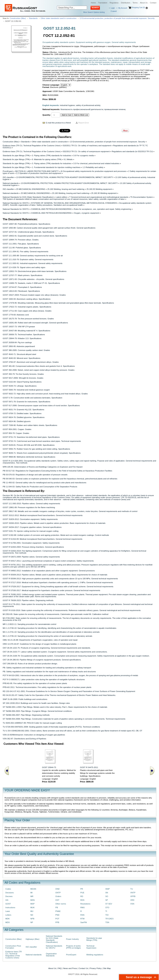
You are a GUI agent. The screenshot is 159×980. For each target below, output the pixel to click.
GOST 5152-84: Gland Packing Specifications (22, 382)
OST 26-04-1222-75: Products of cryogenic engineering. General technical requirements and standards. (47, 648)
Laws (8, 911)
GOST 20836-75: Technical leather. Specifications (24, 334)
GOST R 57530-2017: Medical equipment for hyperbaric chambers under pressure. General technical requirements (51, 590)
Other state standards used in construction (59, 18)
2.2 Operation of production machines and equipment (39, 173)
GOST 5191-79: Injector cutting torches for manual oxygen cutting (31, 531)
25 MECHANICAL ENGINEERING (31, 189)
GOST (8, 904)
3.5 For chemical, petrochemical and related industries (96, 163)
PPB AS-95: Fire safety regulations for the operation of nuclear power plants (35, 683)
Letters (8, 915)
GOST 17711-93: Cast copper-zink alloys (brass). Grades (27, 311)
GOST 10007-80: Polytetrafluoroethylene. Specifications (26, 224)
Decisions (10, 893)
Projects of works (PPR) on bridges (73, 947)
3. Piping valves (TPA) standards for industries (52, 156)
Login (113, 8)
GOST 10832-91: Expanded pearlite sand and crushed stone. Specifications (35, 236)
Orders (58, 896)
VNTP (133, 893)
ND (32, 915)
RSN (82, 915)
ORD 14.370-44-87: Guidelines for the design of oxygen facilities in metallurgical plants (39, 644)
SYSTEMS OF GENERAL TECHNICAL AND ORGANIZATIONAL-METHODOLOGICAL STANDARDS (74, 203)
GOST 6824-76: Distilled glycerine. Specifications (24, 417)
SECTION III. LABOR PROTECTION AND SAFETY (37, 171)
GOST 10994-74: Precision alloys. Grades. (21, 240)
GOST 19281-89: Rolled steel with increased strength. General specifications (35, 323)
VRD (132, 900)
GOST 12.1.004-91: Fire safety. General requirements (25, 252)
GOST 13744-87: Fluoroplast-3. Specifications (22, 287)
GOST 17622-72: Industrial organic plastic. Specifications (27, 307)
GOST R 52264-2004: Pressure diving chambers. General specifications (33, 547)
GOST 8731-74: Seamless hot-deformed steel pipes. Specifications (31, 437)
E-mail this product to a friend (58, 123)
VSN (132, 904)
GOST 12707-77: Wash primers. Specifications (23, 275)
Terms (135, 3)
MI (31, 893)
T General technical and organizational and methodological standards (99, 197)
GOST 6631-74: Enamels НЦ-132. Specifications (23, 410)
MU (32, 911)
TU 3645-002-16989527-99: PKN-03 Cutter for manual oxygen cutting (32, 723)
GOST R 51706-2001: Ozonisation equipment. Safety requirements (31, 543)
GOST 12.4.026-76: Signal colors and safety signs (24, 267)
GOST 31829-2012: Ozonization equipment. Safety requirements (30, 519)
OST (57, 900)
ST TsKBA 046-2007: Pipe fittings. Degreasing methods (26, 715)
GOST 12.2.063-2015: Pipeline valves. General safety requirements (31, 504)
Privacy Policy (96, 968)
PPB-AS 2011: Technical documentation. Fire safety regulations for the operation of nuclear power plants (47, 687)
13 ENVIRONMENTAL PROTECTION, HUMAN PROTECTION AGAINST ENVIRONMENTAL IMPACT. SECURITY (65, 177)
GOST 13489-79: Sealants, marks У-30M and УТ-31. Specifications (31, 283)
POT (57, 919)
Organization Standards (51, 955)
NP (32, 922)
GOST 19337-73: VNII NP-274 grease (19, 327)
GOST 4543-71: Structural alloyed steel (19, 354)
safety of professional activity (88, 105)
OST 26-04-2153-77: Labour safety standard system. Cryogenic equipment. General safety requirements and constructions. (55, 652)
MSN (32, 900)
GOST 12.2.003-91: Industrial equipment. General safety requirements (33, 263)
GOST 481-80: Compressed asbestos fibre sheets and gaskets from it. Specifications (39, 366)
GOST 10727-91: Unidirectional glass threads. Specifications (28, 232)
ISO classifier (8, 177)
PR (82, 889)
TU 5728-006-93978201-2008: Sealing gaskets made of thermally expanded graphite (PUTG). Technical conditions (51, 727)
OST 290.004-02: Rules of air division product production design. (30, 664)
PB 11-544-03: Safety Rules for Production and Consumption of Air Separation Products (40, 487)
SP (107, 900)
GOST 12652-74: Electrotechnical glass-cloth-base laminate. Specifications (35, 271)
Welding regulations (95, 955)
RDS (82, 900)
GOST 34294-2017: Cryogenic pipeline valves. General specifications (32, 527)
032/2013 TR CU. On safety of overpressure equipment (86, 151)
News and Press (70, 968)
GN (7, 900)
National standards (11, 183)
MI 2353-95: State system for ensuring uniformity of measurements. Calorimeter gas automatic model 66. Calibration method (55, 614)
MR (32, 896)
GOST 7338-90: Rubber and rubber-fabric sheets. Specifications (30, 425)
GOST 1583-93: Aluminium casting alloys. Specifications (27, 299)
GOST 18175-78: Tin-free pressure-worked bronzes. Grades (28, 319)
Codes (8, 889)
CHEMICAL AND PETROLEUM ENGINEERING (51, 209)
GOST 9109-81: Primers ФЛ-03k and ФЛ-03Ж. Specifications (29, 445)
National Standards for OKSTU (16, 203)
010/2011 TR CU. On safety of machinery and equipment (87, 146)
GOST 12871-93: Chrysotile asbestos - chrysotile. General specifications (33, 279)
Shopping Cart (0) (138, 8)
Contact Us (83, 968)
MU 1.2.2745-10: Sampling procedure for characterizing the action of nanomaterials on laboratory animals (47, 636)
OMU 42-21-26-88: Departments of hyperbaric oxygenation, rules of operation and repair (40, 640)
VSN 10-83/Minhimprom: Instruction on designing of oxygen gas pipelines (34, 735)
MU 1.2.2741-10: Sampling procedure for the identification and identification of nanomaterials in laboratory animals (51, 632)
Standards (33, 18)
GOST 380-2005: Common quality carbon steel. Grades (26, 350)
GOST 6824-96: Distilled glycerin (17, 421)
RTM (82, 919)
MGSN (33, 889)
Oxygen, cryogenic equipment (86, 213)
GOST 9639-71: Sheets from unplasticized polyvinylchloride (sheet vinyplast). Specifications (42, 453)
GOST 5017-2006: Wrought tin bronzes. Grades (23, 378)
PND (57, 915)
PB (57, 907)
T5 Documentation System (142, 197)
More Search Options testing (94, 12)
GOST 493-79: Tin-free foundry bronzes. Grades (23, 374)
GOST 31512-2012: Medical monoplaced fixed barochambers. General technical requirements (43, 515)
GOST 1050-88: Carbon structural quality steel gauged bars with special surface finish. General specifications (49, 228)
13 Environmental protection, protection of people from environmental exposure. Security (117, 18)
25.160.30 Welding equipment (99, 189)
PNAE (58, 911)
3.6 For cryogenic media (84, 156)
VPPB (133, 896)
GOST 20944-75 (49, 767)
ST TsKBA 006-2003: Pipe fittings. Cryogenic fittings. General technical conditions (37, 711)
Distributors (126, 3)
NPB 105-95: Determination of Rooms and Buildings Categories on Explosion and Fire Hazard (43, 467)
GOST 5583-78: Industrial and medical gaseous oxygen (26, 390)
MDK (8, 919)
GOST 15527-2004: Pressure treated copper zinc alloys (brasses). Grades (34, 295)
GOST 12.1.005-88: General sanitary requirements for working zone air (33, 256)
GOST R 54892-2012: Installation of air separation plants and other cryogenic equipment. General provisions (49, 571)
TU (132, 889)
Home (93, 3)
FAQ (60, 968)
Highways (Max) (32, 939)
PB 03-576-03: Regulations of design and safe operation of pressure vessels (35, 475)
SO (107, 896)
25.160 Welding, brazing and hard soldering (66, 189)
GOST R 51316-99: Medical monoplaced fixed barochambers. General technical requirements (42, 539)
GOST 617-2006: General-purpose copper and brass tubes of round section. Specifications (41, 405)
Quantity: (47, 115)
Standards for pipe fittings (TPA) (16, 156)
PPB (57, 922)
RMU (82, 907)
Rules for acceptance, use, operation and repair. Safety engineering (103, 209)
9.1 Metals (68, 159)
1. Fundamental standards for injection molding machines (56, 167)
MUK (32, 907)
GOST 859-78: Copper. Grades (16, 433)
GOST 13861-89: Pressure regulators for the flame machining (29, 507)
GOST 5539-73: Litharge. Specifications (20, 386)
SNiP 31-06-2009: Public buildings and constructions (25, 699)
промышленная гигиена (115, 109)
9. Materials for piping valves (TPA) (47, 159)
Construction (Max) (18, 18)
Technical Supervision (91, 947)
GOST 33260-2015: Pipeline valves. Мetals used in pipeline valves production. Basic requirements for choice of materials (54, 523)
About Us (144, 3)
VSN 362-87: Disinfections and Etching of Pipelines (24, 739)
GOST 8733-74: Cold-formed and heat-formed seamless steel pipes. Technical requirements (42, 441)
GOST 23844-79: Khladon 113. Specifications (22, 338)
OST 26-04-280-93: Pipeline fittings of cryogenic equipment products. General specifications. (42, 660)
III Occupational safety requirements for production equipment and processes (93, 171)
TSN (107, 922)
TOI (107, 915)
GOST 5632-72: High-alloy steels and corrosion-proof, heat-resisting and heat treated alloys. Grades (45, 394)
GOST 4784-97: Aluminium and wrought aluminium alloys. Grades (31, 362)
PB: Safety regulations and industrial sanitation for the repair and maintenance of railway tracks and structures (49, 672)
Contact (153, 3)
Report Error (84, 123)
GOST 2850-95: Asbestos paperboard (19, 346)
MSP (32, 904)
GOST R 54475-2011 (89, 767)
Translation (103, 3)
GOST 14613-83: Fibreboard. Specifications (21, 291)
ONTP (58, 893)
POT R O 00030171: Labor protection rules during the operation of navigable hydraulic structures (44, 679)
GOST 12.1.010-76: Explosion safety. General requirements (28, 259)
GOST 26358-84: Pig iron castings (17, 342)
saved (114, 11)
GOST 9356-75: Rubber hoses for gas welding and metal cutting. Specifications (36, 449)
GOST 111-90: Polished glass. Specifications (22, 248)
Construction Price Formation (13, 947)
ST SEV (109, 904)
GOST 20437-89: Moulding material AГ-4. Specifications (26, 331)
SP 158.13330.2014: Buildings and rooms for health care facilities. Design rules (36, 703)
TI (106, 911)
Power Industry (73, 939)
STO (107, 907)
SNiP (108, 889)
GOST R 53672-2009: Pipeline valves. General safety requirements (31, 557)
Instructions (10, 907)
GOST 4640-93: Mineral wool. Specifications (21, 358)
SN (107, 893)
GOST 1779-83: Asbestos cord (16, 315)
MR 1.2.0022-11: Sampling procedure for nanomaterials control (30, 624)
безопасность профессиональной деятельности (82, 109)
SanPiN (84, 922)
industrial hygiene (67, 105)
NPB (32, 919)
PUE (82, 893)
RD (82, 896)
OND (57, 889)
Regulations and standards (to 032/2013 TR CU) (132, 151)
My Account (123, 8)
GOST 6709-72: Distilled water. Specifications (22, 413)
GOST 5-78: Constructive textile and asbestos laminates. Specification (32, 398)
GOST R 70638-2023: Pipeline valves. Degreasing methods (28, 600)
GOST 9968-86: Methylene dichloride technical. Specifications (29, 457)
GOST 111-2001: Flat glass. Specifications (21, 244)
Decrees (9, 896)
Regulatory (114, 3)
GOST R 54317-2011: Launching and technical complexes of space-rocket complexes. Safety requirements (48, 561)
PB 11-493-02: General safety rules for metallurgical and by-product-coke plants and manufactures (45, 483)
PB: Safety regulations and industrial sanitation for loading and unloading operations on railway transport (47, 668)
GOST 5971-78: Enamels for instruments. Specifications (26, 402)
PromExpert (8, 171)
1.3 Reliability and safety (93, 167)
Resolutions (85, 904)
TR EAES (110, 919)
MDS (8, 922)
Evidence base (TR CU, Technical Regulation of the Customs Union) (32, 146)
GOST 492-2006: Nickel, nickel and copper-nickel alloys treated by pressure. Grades (39, 370)
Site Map (107, 968)
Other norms (61, 904)
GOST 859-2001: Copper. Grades (17, 429)
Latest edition (62, 197)
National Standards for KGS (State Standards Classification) (28, 197)
